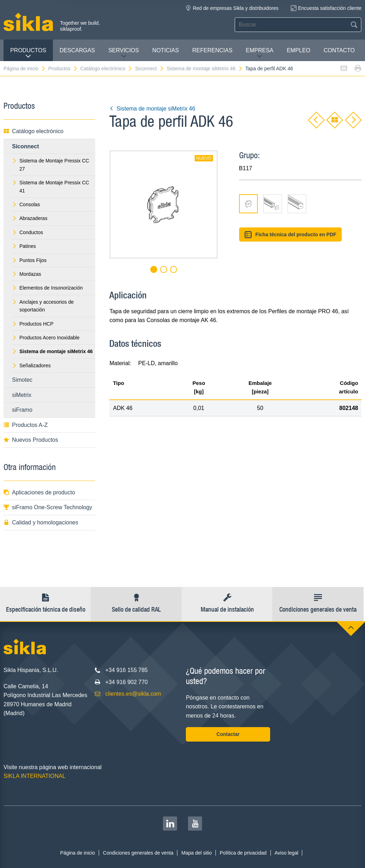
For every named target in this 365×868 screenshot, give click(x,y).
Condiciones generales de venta (138, 853)
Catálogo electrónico (107, 69)
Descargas (77, 50)
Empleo (299, 50)
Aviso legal (286, 853)
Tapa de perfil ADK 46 (269, 69)
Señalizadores (31, 365)
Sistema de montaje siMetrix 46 (205, 69)
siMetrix (22, 395)
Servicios (124, 53)
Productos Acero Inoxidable (46, 338)
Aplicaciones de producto (39, 492)
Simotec (22, 380)
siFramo (22, 410)
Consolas (26, 204)
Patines (24, 246)
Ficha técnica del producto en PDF (290, 235)
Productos (28, 53)
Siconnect (150, 69)
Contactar (228, 734)
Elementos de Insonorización (47, 288)
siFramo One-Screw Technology (48, 507)
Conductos (28, 232)
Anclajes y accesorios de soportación (43, 306)
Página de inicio (25, 69)
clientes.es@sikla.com (133, 694)
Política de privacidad (243, 853)
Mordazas (26, 274)
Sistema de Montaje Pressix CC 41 (51, 186)
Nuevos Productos (31, 440)
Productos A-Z (26, 425)
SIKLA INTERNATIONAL (35, 776)
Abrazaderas (30, 218)
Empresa (260, 53)
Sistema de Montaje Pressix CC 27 (51, 165)
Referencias (212, 50)
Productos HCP (33, 324)
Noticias (166, 50)
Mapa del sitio (196, 853)
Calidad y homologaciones (41, 522)
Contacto (339, 50)
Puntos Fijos (29, 260)
